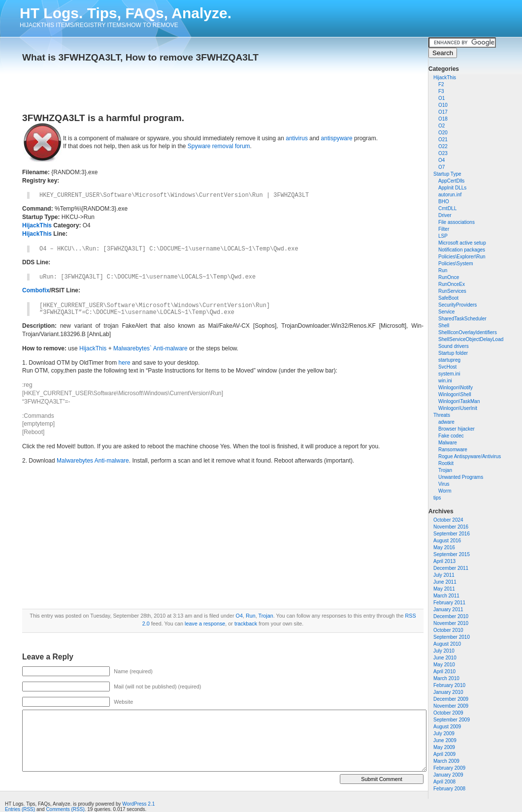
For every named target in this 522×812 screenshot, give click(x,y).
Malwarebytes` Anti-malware (150, 348)
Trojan (445, 470)
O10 (443, 105)
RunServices (452, 291)
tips (437, 498)
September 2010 (452, 637)
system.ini (449, 374)
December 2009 (451, 699)
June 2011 (445, 582)
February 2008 (449, 789)
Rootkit (446, 463)
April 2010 (444, 671)
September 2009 (452, 720)
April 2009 (444, 754)
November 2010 (451, 623)
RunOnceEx (452, 284)
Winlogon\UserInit (458, 408)
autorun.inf (450, 195)
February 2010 (449, 685)
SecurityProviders (457, 305)
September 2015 (452, 554)
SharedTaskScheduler (462, 319)
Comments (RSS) (65, 809)
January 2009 (448, 775)
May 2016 (444, 547)
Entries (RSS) (20, 809)
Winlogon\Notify (456, 388)
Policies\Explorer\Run (462, 257)
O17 (443, 112)
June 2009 (445, 740)
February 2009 (449, 768)
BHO (444, 202)
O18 (443, 119)
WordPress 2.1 (138, 804)
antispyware (337, 138)
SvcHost (447, 367)
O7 (441, 167)
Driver (445, 215)
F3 (441, 91)
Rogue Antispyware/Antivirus (470, 456)
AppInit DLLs (452, 188)
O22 (443, 146)
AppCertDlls (451, 181)
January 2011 (448, 609)
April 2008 (444, 782)
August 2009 (447, 727)
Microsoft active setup (462, 243)
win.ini (445, 381)
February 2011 (449, 603)
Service (446, 312)
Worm (445, 491)
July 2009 (444, 734)
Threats (442, 415)
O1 (441, 98)
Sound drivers (454, 346)
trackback (246, 624)
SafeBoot (448, 298)
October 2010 (448, 630)
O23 (443, 153)
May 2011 (444, 589)
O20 (443, 133)
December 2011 (451, 568)
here (125, 363)
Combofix (36, 290)
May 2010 (444, 665)
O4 (441, 160)
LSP (443, 236)
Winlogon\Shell (455, 394)
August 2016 (447, 541)
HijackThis (445, 78)
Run (443, 270)
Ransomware (453, 450)
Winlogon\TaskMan (459, 401)
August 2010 (447, 644)
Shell (444, 326)
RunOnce (449, 277)
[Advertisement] (137, 85)
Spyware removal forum (219, 146)
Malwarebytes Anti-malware (93, 461)
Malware (448, 443)
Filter (444, 229)
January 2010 (448, 692)
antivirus (297, 138)
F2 (441, 84)
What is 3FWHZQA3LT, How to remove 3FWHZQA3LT (140, 57)
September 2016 (452, 534)
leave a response (205, 624)
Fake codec (451, 436)
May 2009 (444, 747)
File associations (457, 222)
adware (446, 422)
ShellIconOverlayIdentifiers (468, 332)
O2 (441, 126)
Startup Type (447, 174)
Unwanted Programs (461, 477)
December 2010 (451, 616)
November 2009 (451, 706)
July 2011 (444, 575)
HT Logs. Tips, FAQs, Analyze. (126, 13)
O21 (443, 140)
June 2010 (445, 658)
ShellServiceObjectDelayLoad (471, 339)
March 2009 (446, 761)
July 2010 (444, 651)
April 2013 (444, 561)
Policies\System (456, 264)
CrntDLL (447, 208)
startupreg (449, 360)
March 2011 (446, 596)
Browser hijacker (457, 429)
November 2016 (451, 527)
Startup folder (453, 353)
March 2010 (446, 678)
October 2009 (448, 713)
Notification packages (462, 250)
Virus (444, 484)
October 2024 (448, 520)
